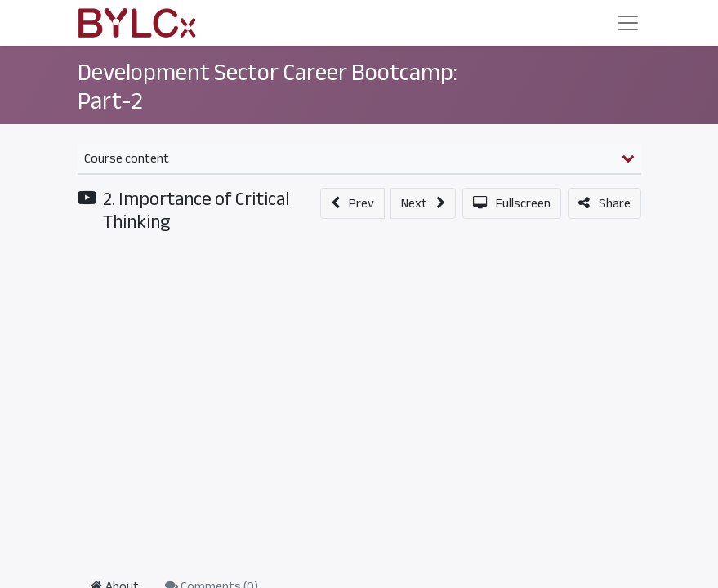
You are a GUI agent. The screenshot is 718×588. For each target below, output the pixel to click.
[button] (352, 203)
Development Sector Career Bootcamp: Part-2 (268, 87)
